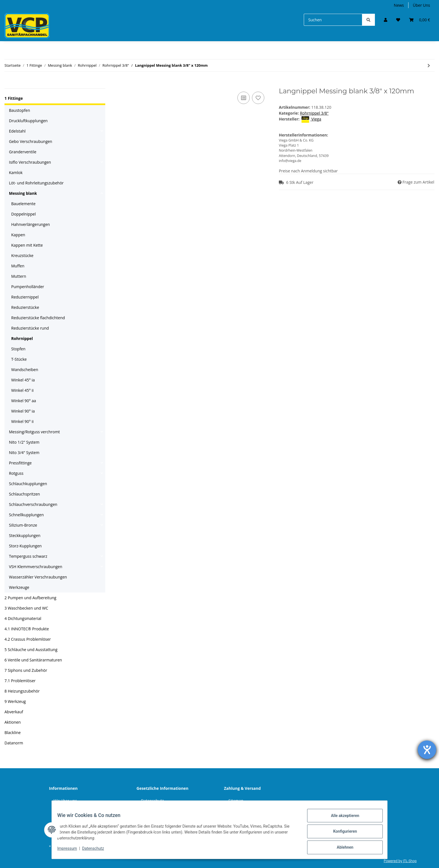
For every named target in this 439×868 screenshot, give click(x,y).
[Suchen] (333, 20)
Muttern (19, 276)
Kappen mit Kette (27, 245)
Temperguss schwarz (28, 556)
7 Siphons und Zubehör (26, 670)
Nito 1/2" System (24, 442)
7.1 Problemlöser (20, 681)
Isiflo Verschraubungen (30, 162)
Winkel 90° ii (22, 421)
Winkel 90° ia (23, 411)
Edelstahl (17, 131)
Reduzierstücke (25, 307)
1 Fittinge (14, 98)
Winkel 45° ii (22, 390)
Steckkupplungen (25, 535)
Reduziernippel (25, 297)
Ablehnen (341, 848)
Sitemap (236, 801)
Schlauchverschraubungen (33, 504)
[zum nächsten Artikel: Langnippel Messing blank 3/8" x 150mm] (429, 65)
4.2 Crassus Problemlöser (28, 639)
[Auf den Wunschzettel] (258, 98)
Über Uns (422, 5)
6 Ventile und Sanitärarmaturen (33, 660)
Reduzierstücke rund (30, 328)
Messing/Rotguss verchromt (34, 432)
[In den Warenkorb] (119, 84)
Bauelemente (23, 204)
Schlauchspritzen (24, 494)
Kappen (18, 235)
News (399, 5)
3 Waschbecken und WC (26, 608)
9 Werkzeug (15, 701)
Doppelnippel (24, 214)
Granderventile (23, 152)
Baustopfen (19, 110)
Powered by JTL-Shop (400, 861)
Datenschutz (152, 801)
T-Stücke (19, 359)
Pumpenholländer (28, 287)
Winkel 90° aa (24, 401)
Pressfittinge (20, 463)
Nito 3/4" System (24, 452)
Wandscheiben (25, 370)
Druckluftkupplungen (28, 121)
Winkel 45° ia (23, 380)
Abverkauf (14, 712)
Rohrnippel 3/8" (314, 113)
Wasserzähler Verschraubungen (38, 577)
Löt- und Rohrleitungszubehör (36, 183)
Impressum (71, 851)
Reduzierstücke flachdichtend (38, 318)
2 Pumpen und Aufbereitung (30, 598)
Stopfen (18, 349)
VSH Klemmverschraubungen (36, 567)
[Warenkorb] (420, 20)
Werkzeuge (19, 587)
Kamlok (16, 173)
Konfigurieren (341, 834)
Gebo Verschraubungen (31, 141)
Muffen (18, 266)
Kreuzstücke (22, 255)
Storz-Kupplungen (25, 546)
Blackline (13, 732)
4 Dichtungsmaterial (23, 618)
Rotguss (16, 473)
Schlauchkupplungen (28, 484)
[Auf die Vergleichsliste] (244, 98)
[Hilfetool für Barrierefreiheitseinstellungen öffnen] (427, 750)
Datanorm (14, 743)
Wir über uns (65, 801)
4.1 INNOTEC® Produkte (27, 629)
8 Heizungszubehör (22, 691)
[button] (386, 20)
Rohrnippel (22, 338)
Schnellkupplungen (26, 515)
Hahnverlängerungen (31, 224)
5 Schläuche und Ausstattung (31, 650)
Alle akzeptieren (341, 819)
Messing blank (23, 193)
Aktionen (13, 722)
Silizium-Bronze (23, 525)
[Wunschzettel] (398, 20)
